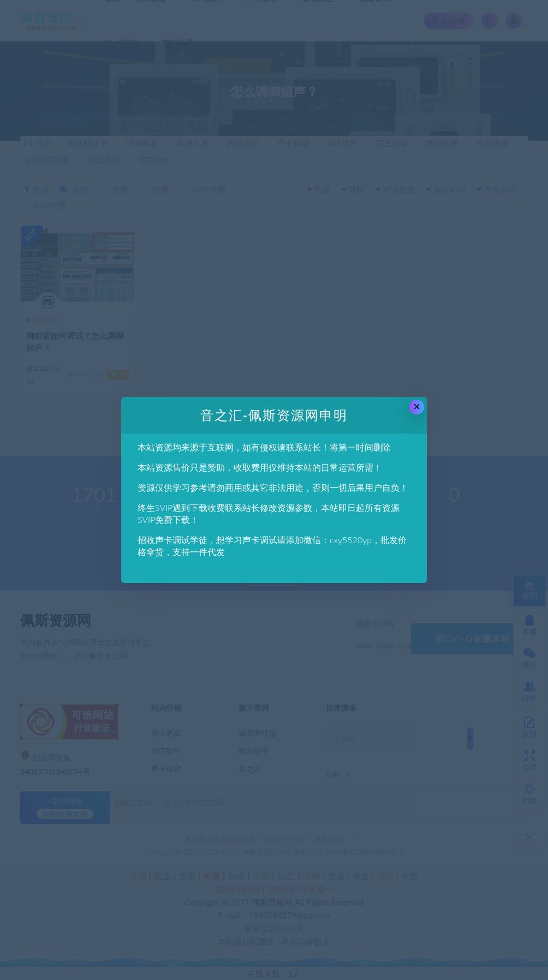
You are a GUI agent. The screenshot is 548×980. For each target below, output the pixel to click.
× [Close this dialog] (417, 407)
